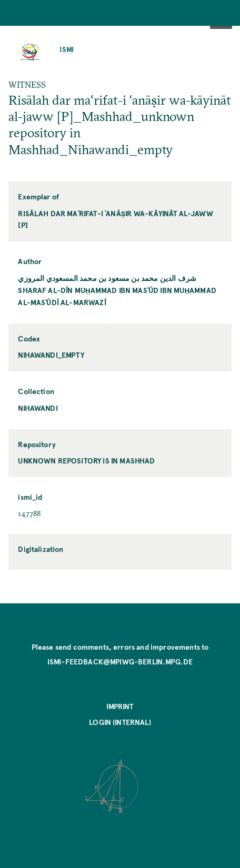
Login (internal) (120, 722)
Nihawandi (38, 408)
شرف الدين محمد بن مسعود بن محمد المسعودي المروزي (107, 278)
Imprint (120, 706)
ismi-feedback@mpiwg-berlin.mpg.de (120, 662)
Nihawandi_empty (51, 355)
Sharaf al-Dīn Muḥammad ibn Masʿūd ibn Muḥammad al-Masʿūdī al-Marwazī (117, 296)
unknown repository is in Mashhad (86, 461)
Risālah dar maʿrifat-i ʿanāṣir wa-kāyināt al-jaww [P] (116, 219)
